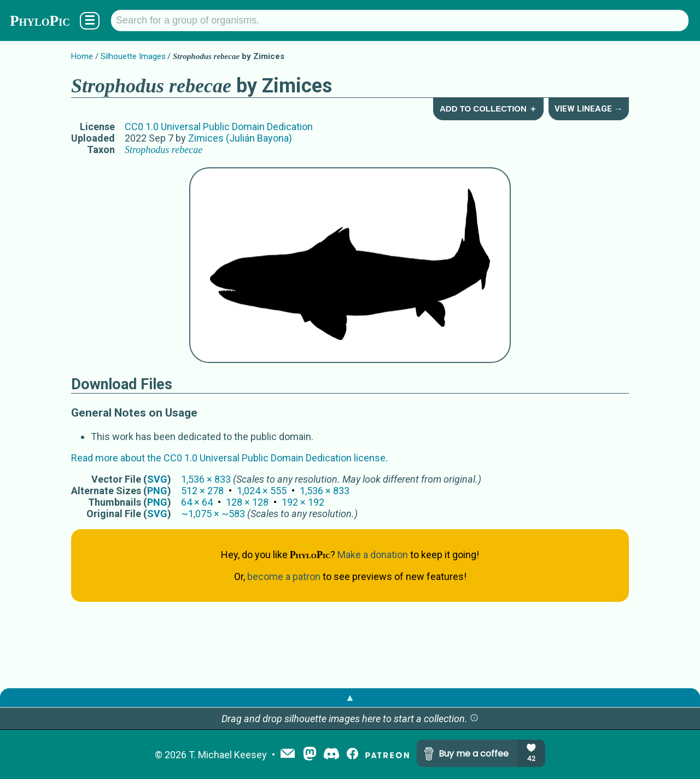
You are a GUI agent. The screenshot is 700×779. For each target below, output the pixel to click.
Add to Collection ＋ (488, 109)
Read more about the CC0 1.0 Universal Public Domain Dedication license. (229, 458)
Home (82, 56)
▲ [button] (350, 697)
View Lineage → (588, 109)
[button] (474, 719)
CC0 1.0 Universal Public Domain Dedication (219, 127)
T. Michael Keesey (228, 755)
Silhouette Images (133, 56)
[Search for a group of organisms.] (400, 20)
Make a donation (373, 555)
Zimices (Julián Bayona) (240, 138)
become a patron (284, 576)
